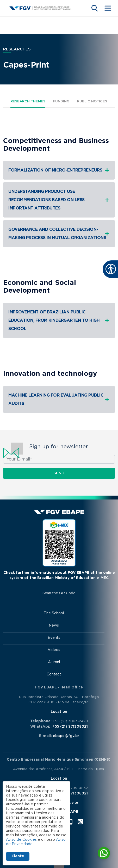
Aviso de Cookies (21, 840)
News (54, 626)
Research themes (28, 101)
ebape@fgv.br (66, 736)
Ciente (18, 856)
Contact (54, 674)
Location (59, 712)
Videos (54, 650)
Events (54, 638)
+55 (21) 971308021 (70, 727)
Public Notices (92, 101)
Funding (61, 101)
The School (54, 613)
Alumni (54, 662)
